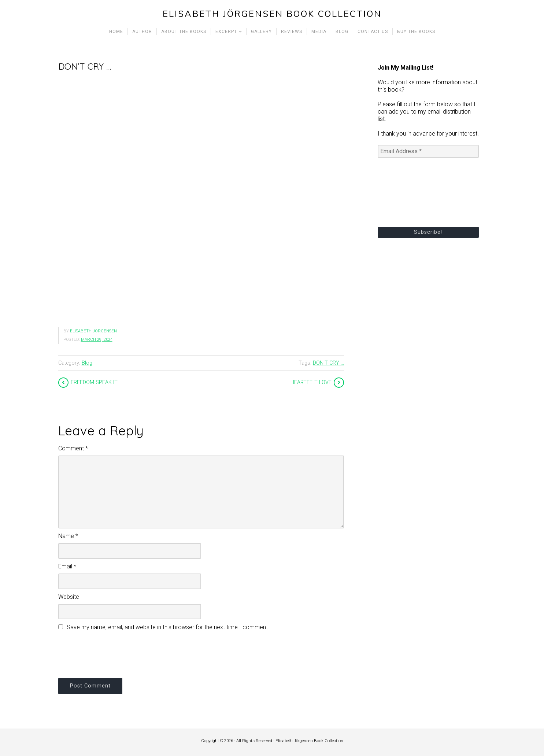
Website (69, 597)
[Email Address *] (428, 151)
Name (68, 536)
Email (67, 566)
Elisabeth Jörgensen (93, 331)
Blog (87, 363)
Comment (73, 448)
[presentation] (114, 653)
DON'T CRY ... (328, 363)
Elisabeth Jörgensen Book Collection (272, 14)
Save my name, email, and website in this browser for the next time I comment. (168, 627)
